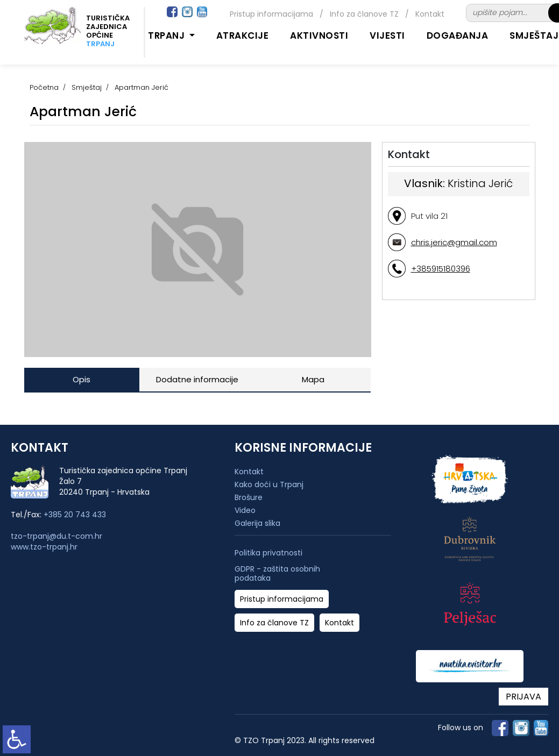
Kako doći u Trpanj (269, 484)
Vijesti (387, 35)
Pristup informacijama (271, 14)
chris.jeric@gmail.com (454, 242)
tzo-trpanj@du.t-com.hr (56, 536)
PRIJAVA (523, 697)
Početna (44, 87)
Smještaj (87, 87)
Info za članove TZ (364, 14)
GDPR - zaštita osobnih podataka (277, 574)
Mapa (313, 379)
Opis (82, 379)
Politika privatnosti (268, 553)
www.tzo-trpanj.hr (44, 547)
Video (245, 510)
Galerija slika (257, 523)
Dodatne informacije (197, 379)
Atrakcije (243, 35)
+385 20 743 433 (75, 515)
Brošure (249, 497)
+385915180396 (441, 269)
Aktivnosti (319, 35)
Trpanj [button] (168, 35)
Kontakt (430, 14)
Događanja (458, 35)
